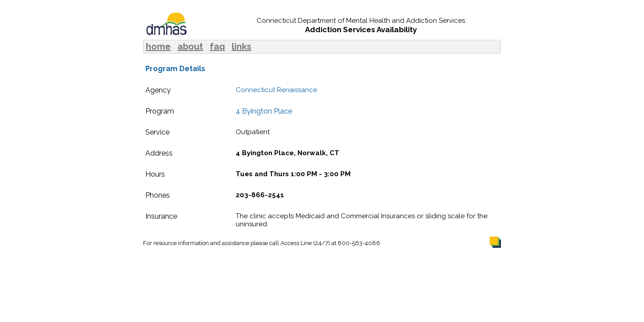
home (158, 47)
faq (217, 47)
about (190, 47)
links (241, 47)
